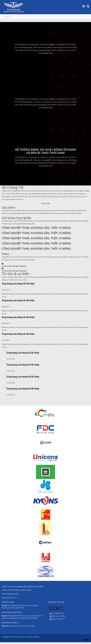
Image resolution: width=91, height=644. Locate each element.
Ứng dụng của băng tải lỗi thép (18, 284)
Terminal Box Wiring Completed (14, 266)
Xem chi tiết (46, 203)
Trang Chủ (7, 17)
